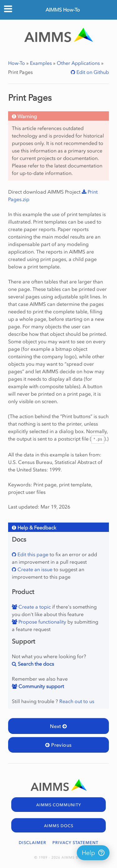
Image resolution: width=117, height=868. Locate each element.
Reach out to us (77, 701)
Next (58, 726)
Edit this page (32, 554)
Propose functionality (42, 622)
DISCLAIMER (32, 843)
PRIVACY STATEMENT (75, 843)
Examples (41, 63)
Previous (58, 745)
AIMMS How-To (63, 10)
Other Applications (78, 63)
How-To (17, 63)
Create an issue (34, 569)
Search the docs (35, 664)
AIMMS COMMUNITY (59, 805)
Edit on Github (92, 72)
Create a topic (34, 607)
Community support (41, 686)
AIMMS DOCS (59, 826)
